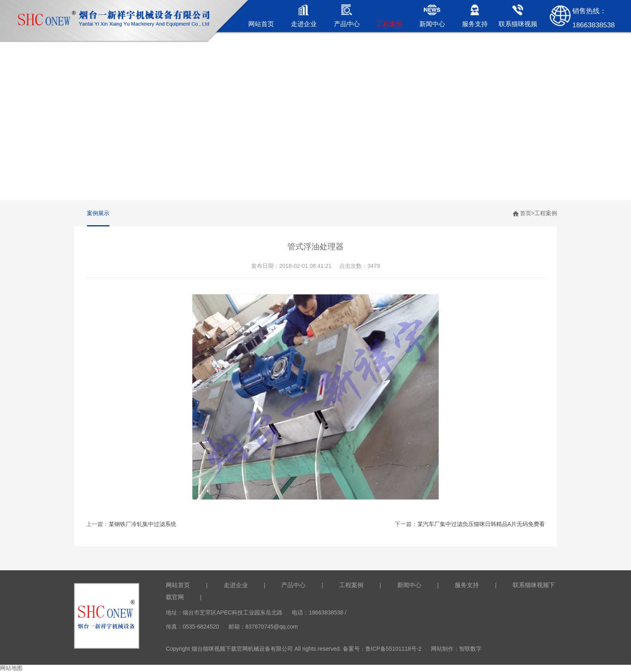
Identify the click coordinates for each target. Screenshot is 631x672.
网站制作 (442, 649)
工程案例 (546, 213)
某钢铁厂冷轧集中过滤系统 (142, 524)
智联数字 (470, 649)
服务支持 (467, 585)
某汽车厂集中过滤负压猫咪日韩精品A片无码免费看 (481, 524)
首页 (526, 213)
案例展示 (98, 213)
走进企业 (236, 585)
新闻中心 (409, 585)
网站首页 (178, 585)
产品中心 (293, 585)
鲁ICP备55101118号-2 (394, 649)
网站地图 (11, 668)
